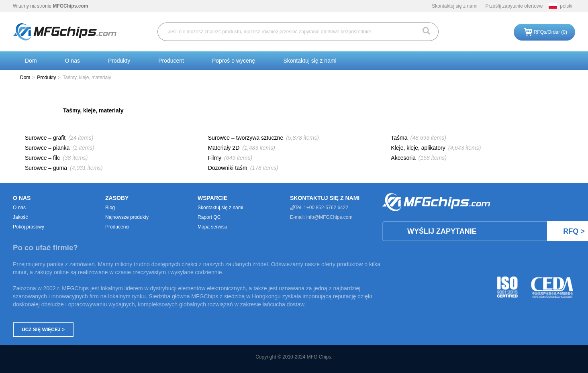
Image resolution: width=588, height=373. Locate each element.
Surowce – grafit (45, 138)
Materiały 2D (224, 148)
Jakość (20, 217)
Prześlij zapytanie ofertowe (514, 6)
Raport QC (209, 217)
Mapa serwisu (212, 227)
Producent (171, 61)
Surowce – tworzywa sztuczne (246, 138)
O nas (72, 61)
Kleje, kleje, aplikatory (418, 148)
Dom (31, 61)
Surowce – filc (42, 158)
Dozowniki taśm (228, 168)
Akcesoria (403, 158)
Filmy (215, 158)
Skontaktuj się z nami (454, 6)
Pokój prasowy (29, 227)
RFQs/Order (550, 32)
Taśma (399, 138)
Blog (110, 208)
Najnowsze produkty (127, 217)
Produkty (119, 61)
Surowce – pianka (47, 148)
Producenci (117, 227)
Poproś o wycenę (234, 61)
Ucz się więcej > (43, 330)
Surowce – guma (46, 168)
